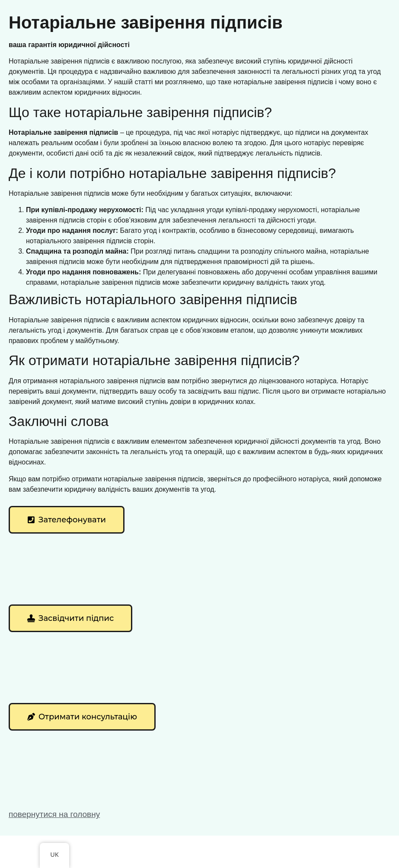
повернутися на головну (54, 814)
